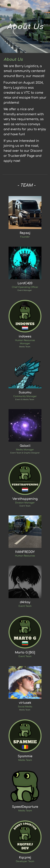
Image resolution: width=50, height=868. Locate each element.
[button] (3, 4)
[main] (25, 26)
